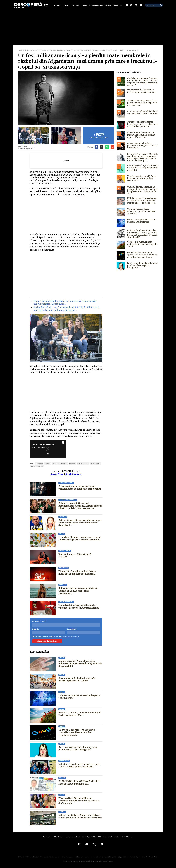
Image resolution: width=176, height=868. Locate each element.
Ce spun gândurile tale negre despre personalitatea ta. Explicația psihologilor (80, 487)
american (47, 463)
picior (84, 463)
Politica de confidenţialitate (54, 837)
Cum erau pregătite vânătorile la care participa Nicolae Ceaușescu (142, 112)
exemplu (70, 463)
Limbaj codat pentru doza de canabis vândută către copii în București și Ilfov (79, 607)
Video (115, 5)
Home (20, 50)
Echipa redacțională (104, 837)
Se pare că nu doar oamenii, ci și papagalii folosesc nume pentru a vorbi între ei (142, 103)
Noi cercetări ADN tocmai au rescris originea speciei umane (141, 91)
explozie (78, 463)
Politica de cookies (73, 837)
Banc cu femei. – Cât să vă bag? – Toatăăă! (80, 554)
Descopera (22, 146)
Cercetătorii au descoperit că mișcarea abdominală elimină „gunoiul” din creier (141, 135)
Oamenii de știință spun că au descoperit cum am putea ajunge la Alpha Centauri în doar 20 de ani (142, 190)
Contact (116, 837)
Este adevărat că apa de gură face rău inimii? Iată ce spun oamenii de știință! (142, 168)
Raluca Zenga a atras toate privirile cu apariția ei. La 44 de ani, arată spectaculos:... (78, 591)
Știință (66, 5)
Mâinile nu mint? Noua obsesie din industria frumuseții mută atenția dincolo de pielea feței (80, 663)
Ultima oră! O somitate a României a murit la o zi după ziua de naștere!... (80, 572)
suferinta (40, 466)
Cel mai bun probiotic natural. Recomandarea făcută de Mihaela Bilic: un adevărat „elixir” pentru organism (80, 506)
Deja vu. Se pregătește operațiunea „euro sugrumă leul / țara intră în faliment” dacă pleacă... (80, 523)
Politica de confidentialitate (63, 637)
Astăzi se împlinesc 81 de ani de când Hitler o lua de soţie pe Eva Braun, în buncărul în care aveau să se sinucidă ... (142, 234)
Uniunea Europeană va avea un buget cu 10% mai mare (79, 697)
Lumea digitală (96, 5)
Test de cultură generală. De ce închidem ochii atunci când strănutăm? (141, 178)
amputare (55, 463)
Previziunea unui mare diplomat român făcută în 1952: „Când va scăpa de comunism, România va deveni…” (142, 82)
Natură (84, 5)
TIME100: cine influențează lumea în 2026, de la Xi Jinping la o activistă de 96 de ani (142, 124)
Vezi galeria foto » (99, 136)
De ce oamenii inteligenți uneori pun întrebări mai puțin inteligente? (78, 748)
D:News (58, 5)
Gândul (77, 194)
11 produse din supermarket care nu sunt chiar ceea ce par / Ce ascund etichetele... (80, 539)
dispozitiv (63, 463)
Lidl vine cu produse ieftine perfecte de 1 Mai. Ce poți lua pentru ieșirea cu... (79, 765)
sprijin (33, 466)
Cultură (75, 5)
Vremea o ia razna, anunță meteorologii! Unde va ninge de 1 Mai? (79, 714)
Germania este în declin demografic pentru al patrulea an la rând (77, 679)
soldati (95, 463)
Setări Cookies (126, 837)
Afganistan (39, 463)
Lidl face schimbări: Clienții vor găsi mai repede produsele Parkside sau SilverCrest (79, 818)
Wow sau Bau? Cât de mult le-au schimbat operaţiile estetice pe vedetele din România (80, 801)
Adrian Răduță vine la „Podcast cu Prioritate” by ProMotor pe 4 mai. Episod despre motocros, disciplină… (66, 309)
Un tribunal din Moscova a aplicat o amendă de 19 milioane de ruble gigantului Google (77, 732)
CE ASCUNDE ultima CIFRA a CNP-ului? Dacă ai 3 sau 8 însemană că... (79, 782)
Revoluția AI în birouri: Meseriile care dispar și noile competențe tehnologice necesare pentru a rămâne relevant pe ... (142, 157)
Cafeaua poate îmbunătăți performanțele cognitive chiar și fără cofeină (142, 145)
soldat (89, 463)
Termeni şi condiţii (88, 837)
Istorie (107, 5)
